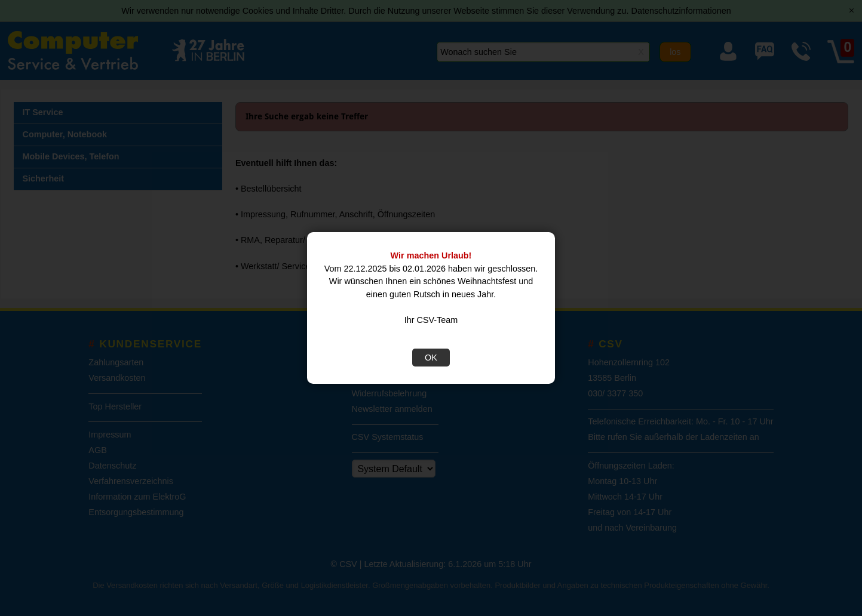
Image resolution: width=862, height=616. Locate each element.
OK (431, 358)
